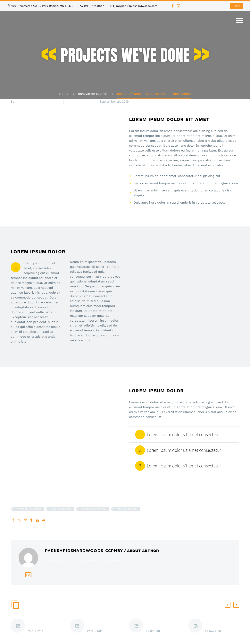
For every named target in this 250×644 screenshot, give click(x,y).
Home (236, 6)
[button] (228, 605)
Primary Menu (239, 21)
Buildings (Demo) (61, 509)
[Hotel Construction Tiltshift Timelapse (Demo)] (19, 626)
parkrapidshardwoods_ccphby (38, 101)
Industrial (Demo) (126, 509)
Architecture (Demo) (28, 509)
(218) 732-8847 (94, 6)
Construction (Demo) (93, 509)
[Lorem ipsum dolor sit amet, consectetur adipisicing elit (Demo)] (137, 626)
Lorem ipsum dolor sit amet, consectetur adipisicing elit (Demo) (163, 626)
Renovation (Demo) (80, 101)
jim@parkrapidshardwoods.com (136, 6)
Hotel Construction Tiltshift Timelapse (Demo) (42, 627)
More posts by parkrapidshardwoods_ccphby (83, 560)
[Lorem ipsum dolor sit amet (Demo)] (78, 626)
